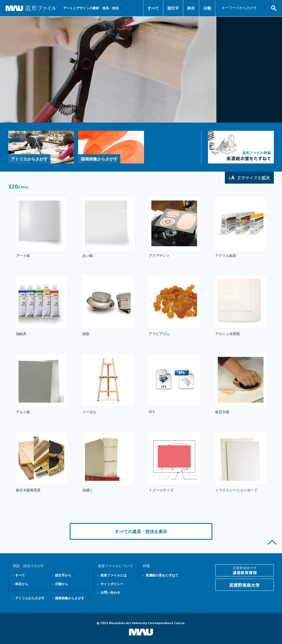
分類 (207, 8)
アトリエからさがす (30, 598)
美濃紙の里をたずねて (162, 575)
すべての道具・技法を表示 (141, 531)
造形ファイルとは (114, 575)
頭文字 (173, 8)
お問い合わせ (110, 592)
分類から (62, 584)
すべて (153, 8)
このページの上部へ (272, 542)
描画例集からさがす (70, 598)
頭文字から (63, 575)
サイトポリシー (112, 584)
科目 (191, 8)
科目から (22, 584)
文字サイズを (253, 178)
